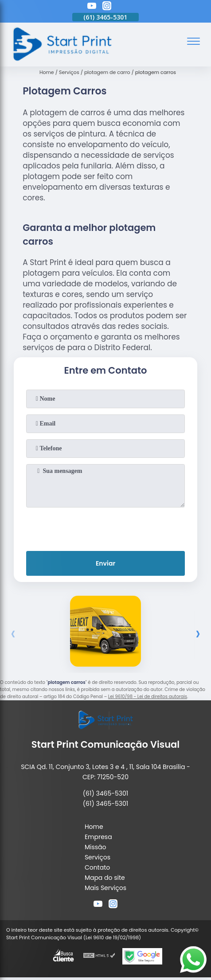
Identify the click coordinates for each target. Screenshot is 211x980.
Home (94, 827)
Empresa (98, 837)
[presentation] (105, 527)
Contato (97, 867)
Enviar (105, 563)
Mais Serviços (105, 888)
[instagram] (107, 7)
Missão (96, 847)
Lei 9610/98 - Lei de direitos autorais (148, 697)
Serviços (98, 857)
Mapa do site (105, 878)
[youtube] (92, 7)
